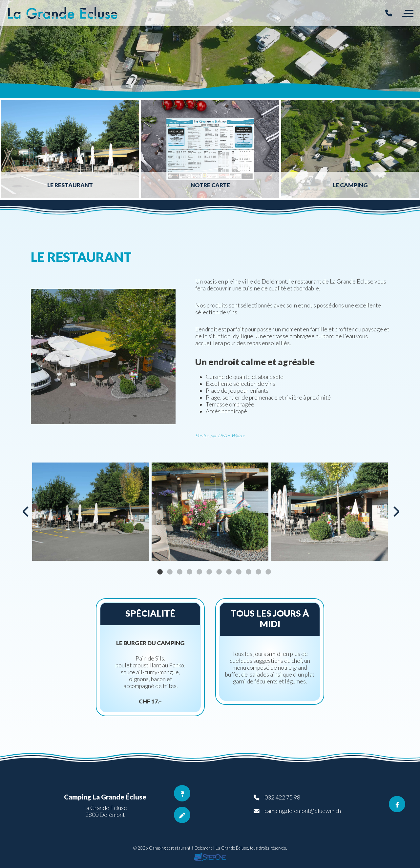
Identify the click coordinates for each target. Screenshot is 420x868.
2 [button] (170, 572)
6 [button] (209, 572)
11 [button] (258, 572)
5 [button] (199, 572)
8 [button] (229, 572)
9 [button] (239, 572)
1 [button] (160, 572)
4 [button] (189, 572)
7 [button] (219, 572)
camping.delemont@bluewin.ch (303, 811)
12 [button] (268, 572)
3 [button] (179, 572)
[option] (210, 49)
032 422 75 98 (282, 797)
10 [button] (248, 572)
